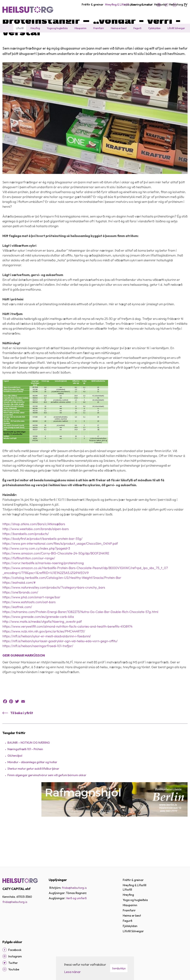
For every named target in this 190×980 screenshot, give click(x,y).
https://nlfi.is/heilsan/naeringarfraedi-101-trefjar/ (38, 678)
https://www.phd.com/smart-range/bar (31, 629)
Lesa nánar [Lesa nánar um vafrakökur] (72, 972)
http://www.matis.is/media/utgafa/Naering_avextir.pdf (42, 653)
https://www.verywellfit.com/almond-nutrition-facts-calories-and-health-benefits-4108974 (67, 658)
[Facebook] (5, 950)
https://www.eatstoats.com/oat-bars (29, 634)
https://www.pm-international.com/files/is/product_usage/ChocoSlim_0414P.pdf (60, 575)
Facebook (159, 5)
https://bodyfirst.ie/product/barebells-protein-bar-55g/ (42, 570)
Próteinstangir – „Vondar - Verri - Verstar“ (79, 40)
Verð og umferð (76, 898)
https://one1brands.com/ (20, 624)
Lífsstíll (38, 40)
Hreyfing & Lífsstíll (21, 40)
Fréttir (49, 40)
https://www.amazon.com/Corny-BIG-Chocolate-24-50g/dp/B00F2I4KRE (56, 585)
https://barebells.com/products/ (26, 566)
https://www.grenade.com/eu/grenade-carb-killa (38, 648)
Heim (5, 40)
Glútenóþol (15, 787)
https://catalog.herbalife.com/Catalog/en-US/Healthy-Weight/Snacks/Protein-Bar (62, 609)
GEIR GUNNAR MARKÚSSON (24, 687)
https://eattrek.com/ (17, 639)
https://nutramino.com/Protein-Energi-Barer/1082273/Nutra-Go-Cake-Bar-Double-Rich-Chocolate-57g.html (80, 644)
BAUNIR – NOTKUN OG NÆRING (29, 774)
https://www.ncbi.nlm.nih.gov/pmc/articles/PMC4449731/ (44, 663)
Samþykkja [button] (119, 968)
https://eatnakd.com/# (19, 614)
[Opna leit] (184, 5)
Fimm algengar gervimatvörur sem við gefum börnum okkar (47, 807)
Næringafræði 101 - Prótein (25, 781)
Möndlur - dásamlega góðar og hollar (32, 794)
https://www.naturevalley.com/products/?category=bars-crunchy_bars (54, 619)
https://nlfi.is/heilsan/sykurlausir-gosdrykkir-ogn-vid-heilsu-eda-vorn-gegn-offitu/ (60, 673)
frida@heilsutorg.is (15, 902)
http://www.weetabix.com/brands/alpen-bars (36, 561)
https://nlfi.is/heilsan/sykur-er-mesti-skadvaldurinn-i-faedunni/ (47, 668)
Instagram (175, 5)
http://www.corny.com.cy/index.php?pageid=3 (36, 580)
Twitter (167, 5)
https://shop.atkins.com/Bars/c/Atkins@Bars (34, 556)
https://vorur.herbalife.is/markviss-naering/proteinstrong (43, 595)
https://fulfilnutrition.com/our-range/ (29, 590)
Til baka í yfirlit (22, 745)
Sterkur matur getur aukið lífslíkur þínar (33, 800)
